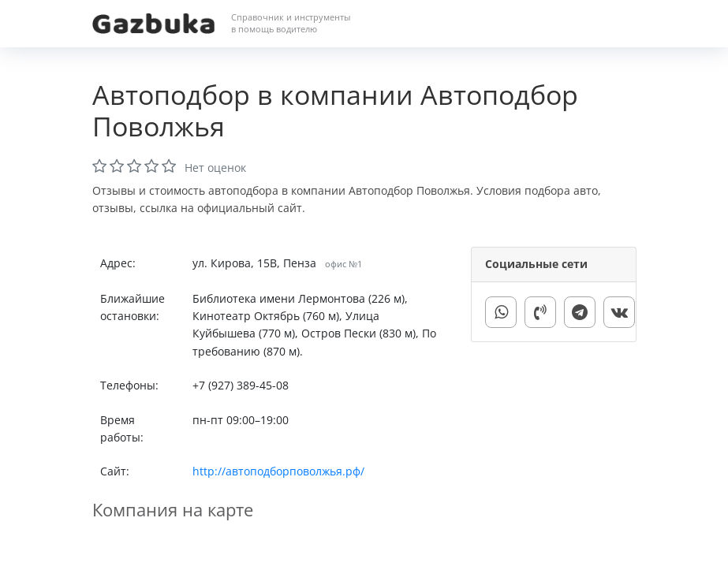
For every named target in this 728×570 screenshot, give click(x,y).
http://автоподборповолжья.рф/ (278, 471)
